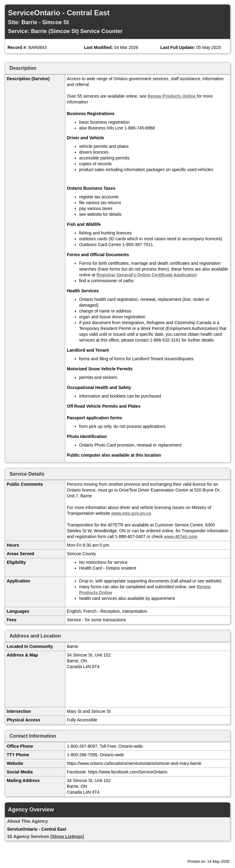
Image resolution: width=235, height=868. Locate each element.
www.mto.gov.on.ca (131, 513)
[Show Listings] (67, 836)
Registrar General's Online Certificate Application (147, 275)
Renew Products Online (172, 96)
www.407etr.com (181, 537)
